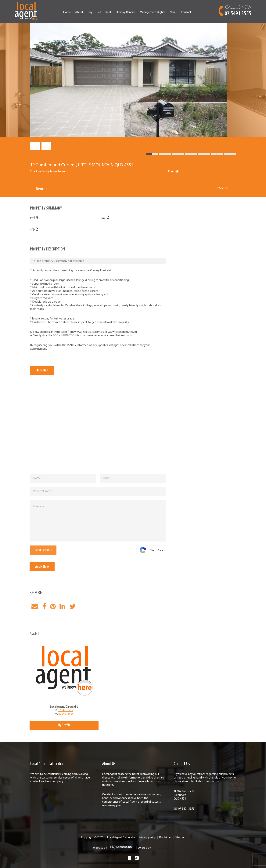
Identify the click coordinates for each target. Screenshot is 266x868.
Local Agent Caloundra (121, 841)
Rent (112, 12)
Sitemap (180, 841)
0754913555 (69, 710)
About (83, 12)
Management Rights (156, 12)
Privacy (151, 550)
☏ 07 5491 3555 (182, 812)
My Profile (67, 725)
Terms (158, 550)
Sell (102, 12)
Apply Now (47, 567)
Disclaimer (165, 841)
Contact (190, 12)
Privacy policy (147, 841)
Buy (94, 12)
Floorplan (46, 370)
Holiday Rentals (129, 12)
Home (71, 12)
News (177, 12)
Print (175, 172)
